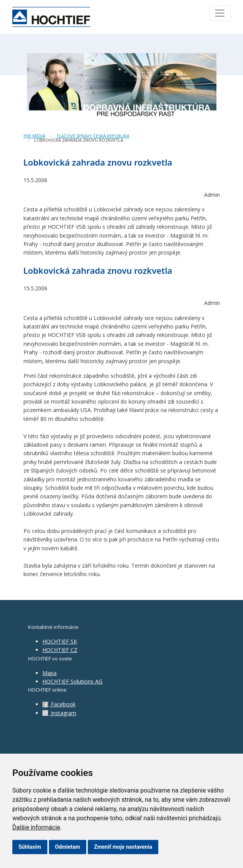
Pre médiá (34, 136)
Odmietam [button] (68, 847)
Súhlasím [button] (30, 847)
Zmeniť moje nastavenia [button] (123, 847)
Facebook (59, 704)
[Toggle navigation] (220, 13)
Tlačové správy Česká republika (93, 136)
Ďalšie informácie (36, 827)
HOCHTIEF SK (60, 641)
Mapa (49, 673)
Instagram (59, 713)
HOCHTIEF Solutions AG (72, 681)
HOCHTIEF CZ (60, 650)
